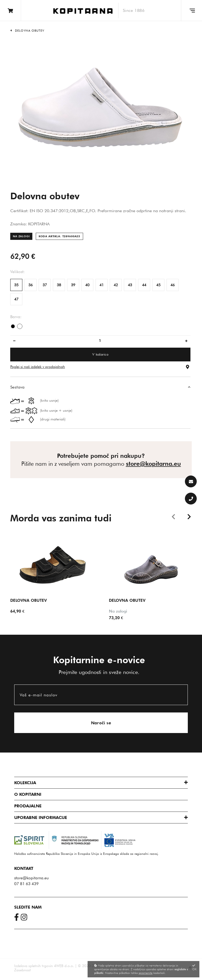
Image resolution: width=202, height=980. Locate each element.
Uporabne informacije (41, 818)
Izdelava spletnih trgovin (34, 966)
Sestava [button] (17, 387)
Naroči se (101, 723)
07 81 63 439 (26, 884)
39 (73, 285)
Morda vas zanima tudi (61, 518)
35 (16, 285)
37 (45, 285)
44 (144, 285)
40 (87, 285)
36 (31, 285)
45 (158, 285)
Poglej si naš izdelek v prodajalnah (38, 367)
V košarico (100, 354)
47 (16, 299)
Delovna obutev (30, 31)
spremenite (146, 973)
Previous (173, 516)
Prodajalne (28, 806)
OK (195, 967)
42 (116, 285)
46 (173, 285)
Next (189, 516)
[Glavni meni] (191, 11)
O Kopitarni (28, 794)
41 (102, 285)
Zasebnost (22, 970)
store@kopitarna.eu (153, 464)
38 (59, 285)
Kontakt (24, 868)
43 (130, 285)
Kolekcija (25, 783)
